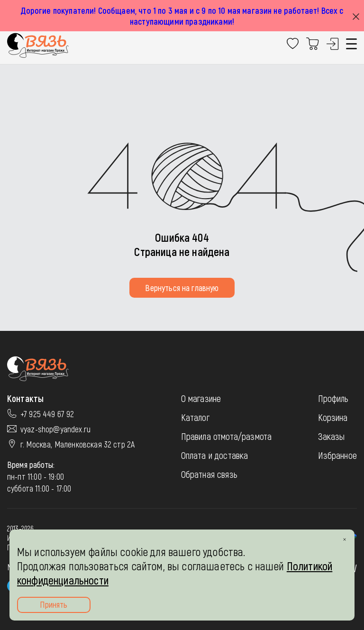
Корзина (333, 417)
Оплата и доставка (215, 455)
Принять (54, 604)
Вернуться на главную (182, 288)
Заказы (332, 436)
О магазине (201, 398)
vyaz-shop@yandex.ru (55, 429)
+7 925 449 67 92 (47, 414)
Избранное (337, 455)
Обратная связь (209, 474)
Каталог (195, 417)
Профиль (333, 398)
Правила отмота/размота (227, 436)
